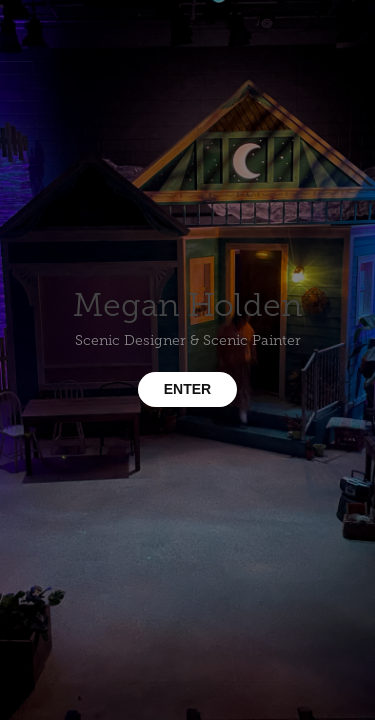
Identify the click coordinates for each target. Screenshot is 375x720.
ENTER (187, 389)
